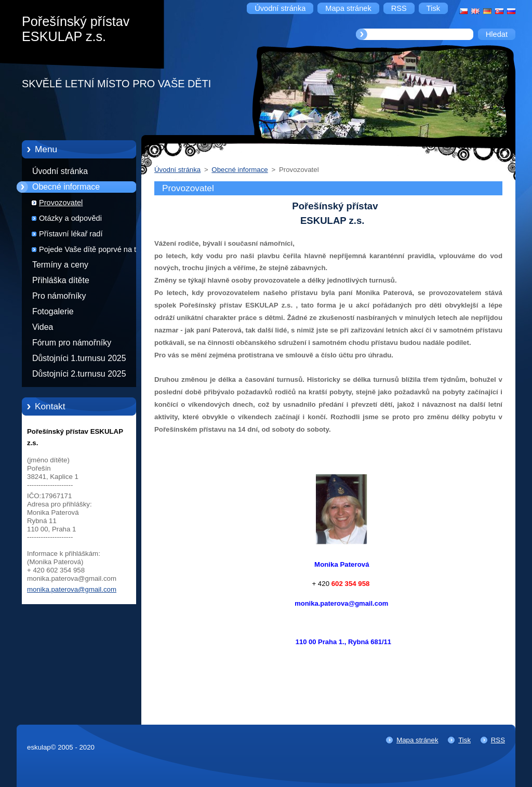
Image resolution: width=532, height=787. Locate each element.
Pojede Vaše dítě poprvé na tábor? (97, 249)
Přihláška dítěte (61, 280)
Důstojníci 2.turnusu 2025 (79, 374)
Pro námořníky (59, 296)
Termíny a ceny (60, 265)
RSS (498, 740)
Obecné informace (66, 187)
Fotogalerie (53, 311)
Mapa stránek (417, 740)
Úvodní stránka (60, 171)
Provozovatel (61, 203)
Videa (43, 327)
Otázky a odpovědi (70, 218)
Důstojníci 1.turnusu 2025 (79, 358)
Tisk (464, 740)
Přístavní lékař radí (71, 234)
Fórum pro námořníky (72, 343)
